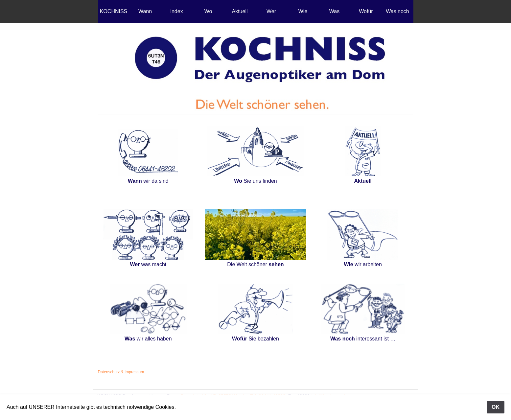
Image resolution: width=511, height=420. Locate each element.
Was (334, 11)
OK (496, 407)
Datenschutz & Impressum (121, 372)
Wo (208, 11)
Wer (271, 11)
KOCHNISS (114, 11)
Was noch (397, 11)
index (176, 11)
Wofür (366, 11)
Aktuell (240, 11)
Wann (145, 11)
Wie (303, 11)
